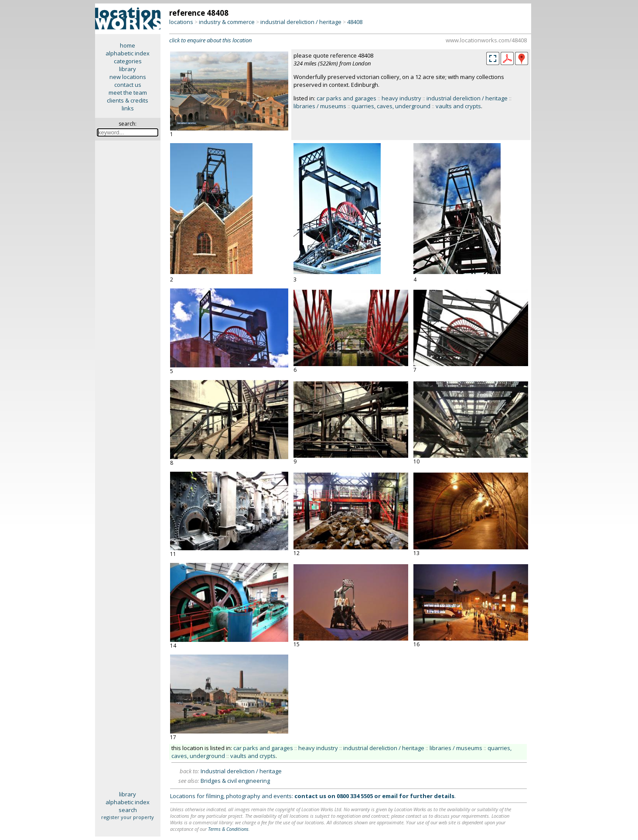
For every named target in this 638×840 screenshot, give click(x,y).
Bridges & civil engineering (235, 781)
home (128, 45)
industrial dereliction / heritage (301, 22)
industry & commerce (227, 22)
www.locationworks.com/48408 (486, 40)
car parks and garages (346, 98)
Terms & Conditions (228, 829)
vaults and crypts (458, 106)
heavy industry (401, 98)
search (128, 810)
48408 (355, 22)
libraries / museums (320, 106)
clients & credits (128, 100)
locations (181, 22)
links (128, 108)
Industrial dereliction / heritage (241, 771)
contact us (128, 85)
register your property (128, 817)
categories (128, 61)
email (390, 796)
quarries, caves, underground (391, 106)
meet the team (128, 93)
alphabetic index (128, 53)
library (128, 69)
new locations (128, 77)
